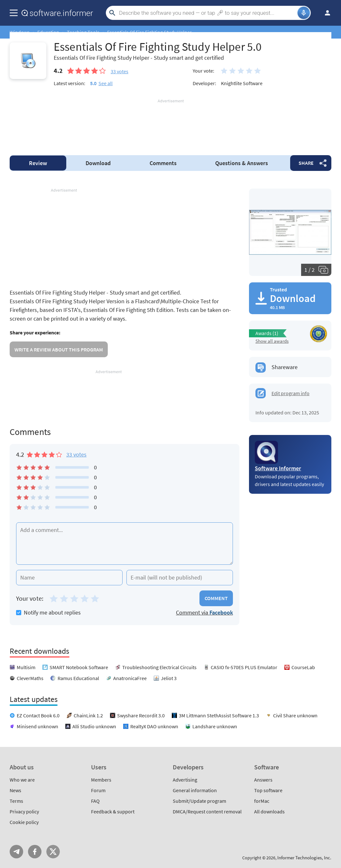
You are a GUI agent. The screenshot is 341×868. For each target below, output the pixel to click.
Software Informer (278, 468)
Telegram (16, 852)
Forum (98, 790)
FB (35, 852)
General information (195, 790)
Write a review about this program (59, 350)
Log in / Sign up (325, 13)
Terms (16, 801)
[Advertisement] (170, 123)
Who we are (22, 780)
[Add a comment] (124, 544)
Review (38, 163)
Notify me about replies (48, 612)
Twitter (53, 852)
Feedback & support (113, 811)
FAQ (95, 801)
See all (106, 83)
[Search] (207, 13)
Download (98, 163)
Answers (242, 163)
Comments (163, 163)
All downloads (269, 811)
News (15, 790)
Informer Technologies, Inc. (304, 858)
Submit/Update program (199, 801)
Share (306, 163)
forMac (262, 801)
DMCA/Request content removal (207, 811)
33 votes (76, 454)
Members (101, 780)
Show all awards (272, 341)
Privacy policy (24, 811)
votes (120, 71)
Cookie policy (24, 822)
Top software (268, 790)
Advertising (185, 780)
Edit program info (290, 393)
